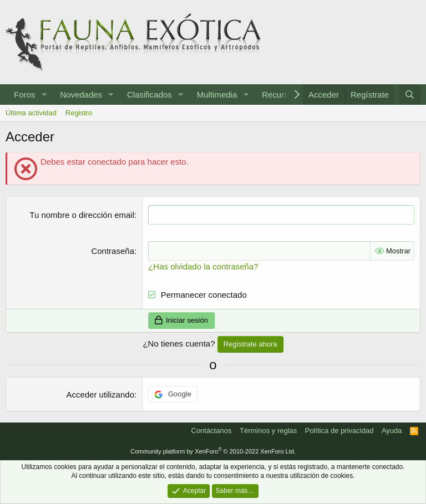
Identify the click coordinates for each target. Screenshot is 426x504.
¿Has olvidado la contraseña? (203, 266)
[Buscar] (410, 95)
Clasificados (149, 95)
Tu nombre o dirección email (82, 215)
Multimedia (217, 95)
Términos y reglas (268, 431)
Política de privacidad (339, 431)
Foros (24, 95)
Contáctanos (212, 431)
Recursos (279, 95)
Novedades (81, 95)
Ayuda (392, 431)
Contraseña (113, 251)
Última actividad (31, 113)
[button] (44, 95)
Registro (79, 113)
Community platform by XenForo (213, 451)
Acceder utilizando (100, 394)
